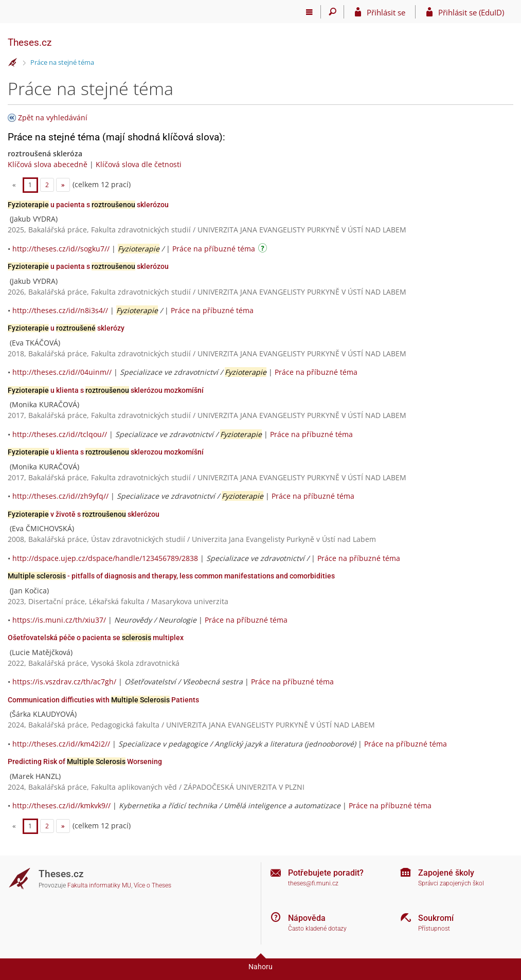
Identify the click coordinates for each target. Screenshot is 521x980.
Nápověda (307, 918)
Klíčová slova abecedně (48, 164)
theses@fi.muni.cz (313, 883)
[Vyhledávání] (333, 12)
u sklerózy (66, 328)
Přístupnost (434, 929)
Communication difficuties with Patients (103, 700)
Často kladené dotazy (317, 929)
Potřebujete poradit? (326, 873)
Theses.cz (30, 42)
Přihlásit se (386, 12)
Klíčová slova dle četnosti (139, 164)
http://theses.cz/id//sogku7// (61, 249)
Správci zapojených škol (451, 883)
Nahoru (260, 967)
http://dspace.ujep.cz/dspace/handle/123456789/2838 (105, 558)
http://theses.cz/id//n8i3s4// (60, 310)
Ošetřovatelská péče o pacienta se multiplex (96, 638)
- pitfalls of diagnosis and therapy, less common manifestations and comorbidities (171, 576)
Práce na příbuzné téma (214, 249)
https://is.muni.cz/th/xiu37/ (59, 620)
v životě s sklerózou (84, 514)
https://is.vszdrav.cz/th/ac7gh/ (64, 682)
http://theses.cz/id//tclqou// (60, 434)
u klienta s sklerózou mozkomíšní (106, 390)
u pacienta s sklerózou (88, 205)
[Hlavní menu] (309, 12)
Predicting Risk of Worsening (85, 761)
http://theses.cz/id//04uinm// (62, 372)
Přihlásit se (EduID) (471, 12)
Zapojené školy (446, 873)
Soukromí (436, 918)
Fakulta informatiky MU (99, 885)
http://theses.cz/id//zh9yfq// (60, 496)
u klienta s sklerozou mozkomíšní (106, 452)
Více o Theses (152, 885)
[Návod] (264, 250)
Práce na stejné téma (62, 62)
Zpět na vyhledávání (53, 117)
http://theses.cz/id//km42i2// (61, 744)
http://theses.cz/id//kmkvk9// (61, 805)
